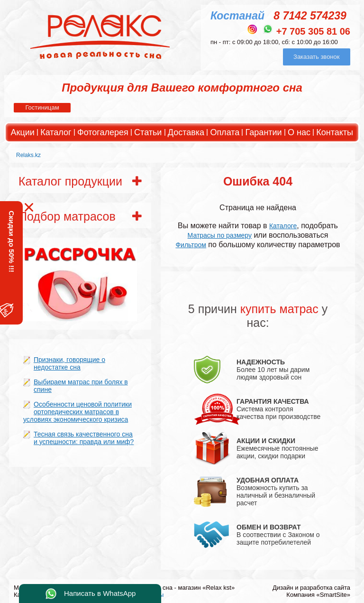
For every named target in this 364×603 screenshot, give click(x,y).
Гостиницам (42, 107)
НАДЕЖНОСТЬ (261, 362)
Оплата (225, 132)
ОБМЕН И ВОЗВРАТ (269, 527)
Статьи (148, 132)
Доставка (186, 132)
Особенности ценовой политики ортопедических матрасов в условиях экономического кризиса (77, 412)
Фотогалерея (103, 132)
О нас (299, 132)
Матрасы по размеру (220, 235)
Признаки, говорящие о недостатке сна (69, 363)
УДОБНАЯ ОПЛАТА (268, 480)
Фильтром (191, 245)
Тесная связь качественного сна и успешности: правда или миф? (84, 438)
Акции (23, 132)
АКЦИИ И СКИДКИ (266, 441)
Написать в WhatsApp (100, 593)
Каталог (56, 132)
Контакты (335, 132)
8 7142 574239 (310, 16)
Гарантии (264, 132)
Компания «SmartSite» (318, 595)
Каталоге (283, 226)
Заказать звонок (316, 57)
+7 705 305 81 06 (313, 31)
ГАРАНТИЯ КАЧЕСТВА (273, 401)
